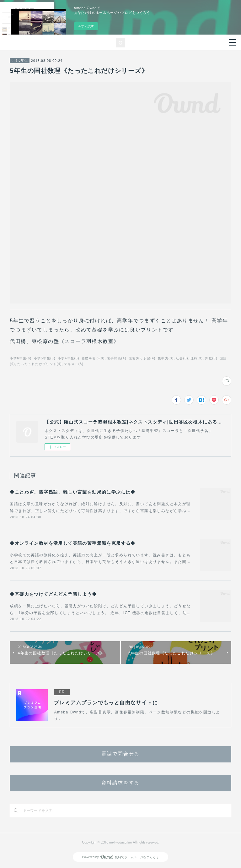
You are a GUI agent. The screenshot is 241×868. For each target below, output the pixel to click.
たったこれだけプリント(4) (40, 364)
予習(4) (149, 358)
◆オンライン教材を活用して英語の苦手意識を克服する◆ (72, 543)
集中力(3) (166, 358)
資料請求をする (120, 783)
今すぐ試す (86, 26)
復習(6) (135, 358)
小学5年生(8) (45, 358)
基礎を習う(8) (93, 358)
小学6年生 (20, 60)
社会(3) (182, 358)
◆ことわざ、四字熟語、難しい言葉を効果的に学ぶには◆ (72, 492)
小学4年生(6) (69, 358)
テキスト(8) (74, 364)
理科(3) (197, 358)
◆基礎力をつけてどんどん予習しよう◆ (53, 594)
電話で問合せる (120, 754)
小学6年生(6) (21, 358)
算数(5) (211, 358)
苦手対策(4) (117, 358)
